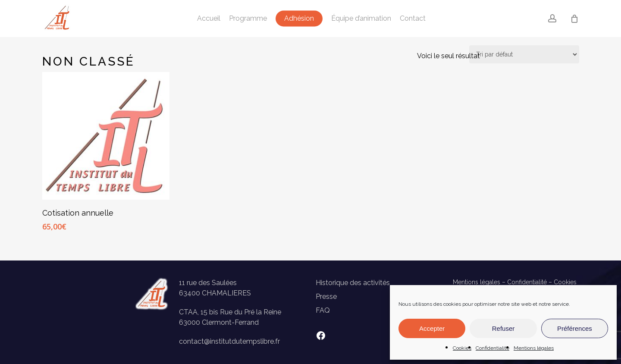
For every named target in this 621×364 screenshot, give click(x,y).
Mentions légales (534, 348)
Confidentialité (492, 348)
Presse (326, 297)
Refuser (503, 328)
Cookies (462, 348)
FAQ (323, 310)
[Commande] (524, 54)
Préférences (575, 328)
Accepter (432, 328)
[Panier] (574, 19)
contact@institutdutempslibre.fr (229, 341)
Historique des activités (353, 283)
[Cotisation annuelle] (106, 136)
